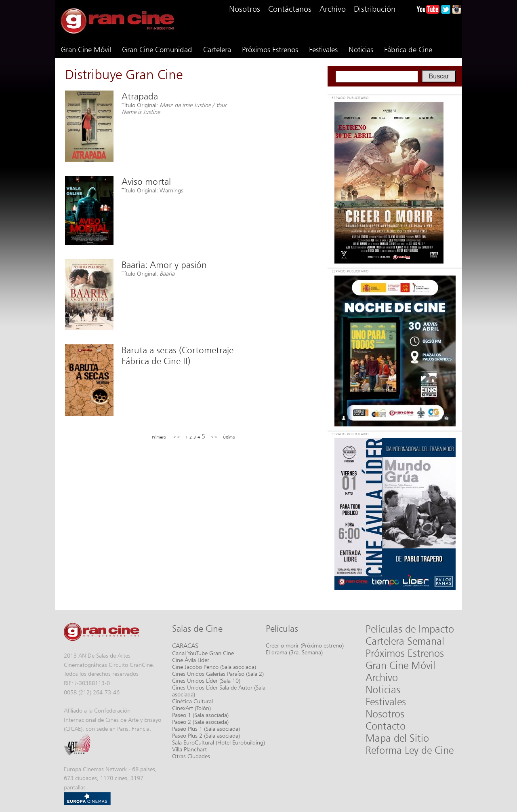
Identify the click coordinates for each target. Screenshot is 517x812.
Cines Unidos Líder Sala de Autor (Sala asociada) (219, 691)
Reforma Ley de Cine (410, 750)
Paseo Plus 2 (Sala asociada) (206, 735)
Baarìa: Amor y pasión (164, 265)
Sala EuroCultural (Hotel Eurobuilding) (219, 742)
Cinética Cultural (192, 701)
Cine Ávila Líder (191, 660)
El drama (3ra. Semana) (294, 652)
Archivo (333, 9)
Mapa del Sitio (397, 738)
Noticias (361, 49)
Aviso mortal (146, 181)
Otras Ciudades (191, 756)
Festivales (323, 49)
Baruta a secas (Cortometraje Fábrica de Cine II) (178, 355)
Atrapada (140, 96)
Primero (159, 437)
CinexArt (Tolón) (191, 708)
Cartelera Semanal (405, 641)
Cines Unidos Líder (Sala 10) (206, 680)
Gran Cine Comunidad (157, 49)
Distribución (375, 9)
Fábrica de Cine (408, 49)
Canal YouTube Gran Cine (203, 653)
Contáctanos (290, 9)
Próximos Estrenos (270, 49)
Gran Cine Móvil (86, 49)
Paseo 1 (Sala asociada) (200, 715)
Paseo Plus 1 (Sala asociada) (206, 729)
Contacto (386, 726)
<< (177, 437)
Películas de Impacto (410, 629)
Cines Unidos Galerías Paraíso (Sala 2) (218, 674)
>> (214, 437)
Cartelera (217, 49)
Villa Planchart (189, 749)
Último (229, 437)
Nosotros (245, 9)
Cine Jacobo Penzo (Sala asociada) (214, 667)
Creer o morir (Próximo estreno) (305, 645)
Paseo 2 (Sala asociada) (200, 722)
